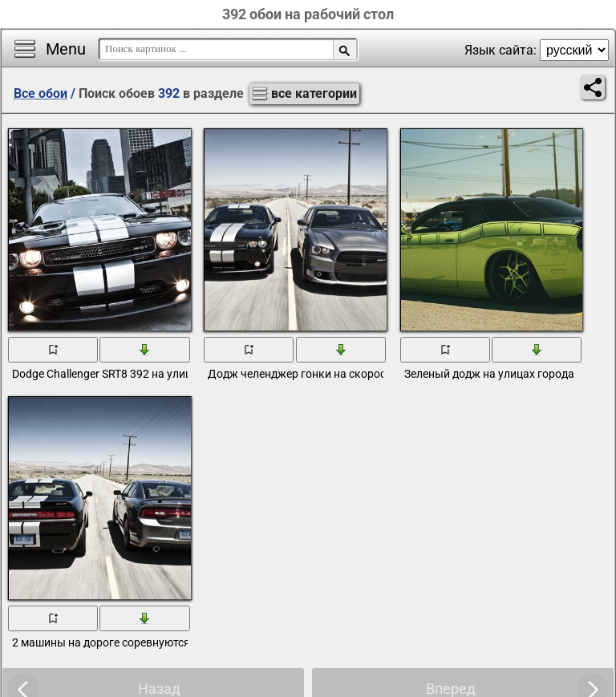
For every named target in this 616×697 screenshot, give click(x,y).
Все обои (41, 93)
